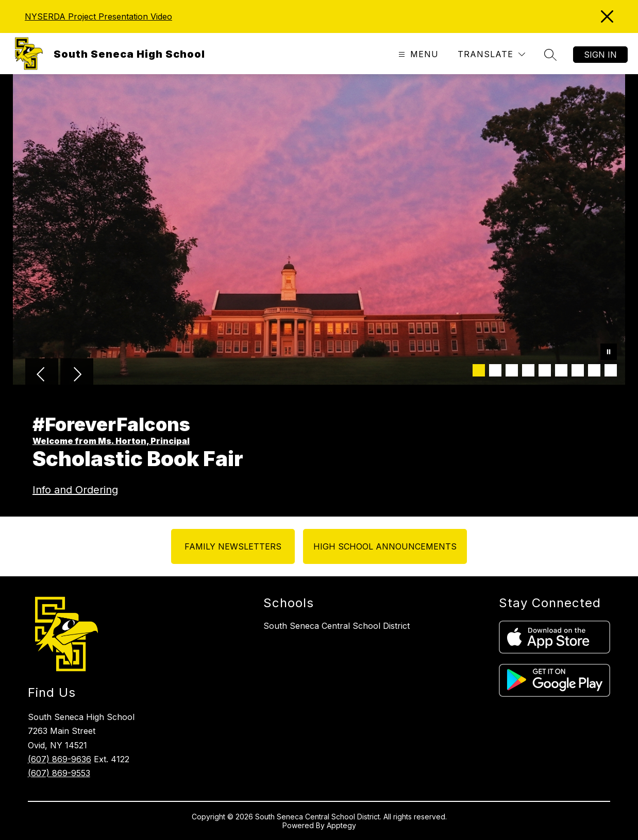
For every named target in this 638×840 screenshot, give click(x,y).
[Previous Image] (42, 375)
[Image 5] (545, 370)
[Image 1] (479, 370)
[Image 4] (528, 370)
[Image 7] (578, 370)
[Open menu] (417, 54)
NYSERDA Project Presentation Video (98, 16)
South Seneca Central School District (337, 626)
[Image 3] (512, 370)
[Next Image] (77, 375)
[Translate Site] (491, 54)
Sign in (600, 55)
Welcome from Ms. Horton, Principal (111, 441)
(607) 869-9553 (59, 773)
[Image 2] (495, 370)
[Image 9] (611, 370)
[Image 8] (594, 370)
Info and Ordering (75, 490)
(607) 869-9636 (60, 759)
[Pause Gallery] (609, 353)
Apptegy (341, 825)
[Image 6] (561, 370)
